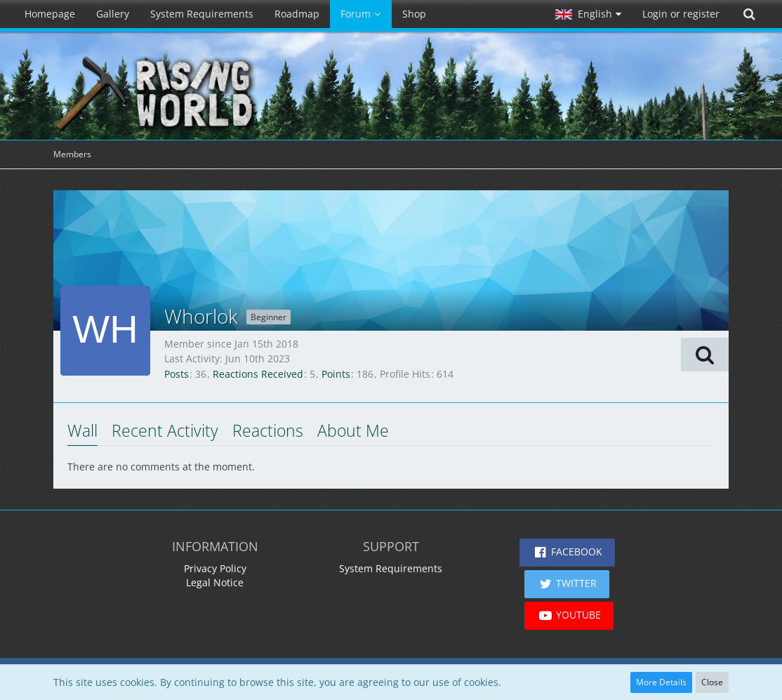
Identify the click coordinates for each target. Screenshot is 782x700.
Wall (82, 430)
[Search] (749, 14)
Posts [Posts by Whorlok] (177, 374)
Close (712, 682)
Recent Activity (165, 430)
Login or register (681, 14)
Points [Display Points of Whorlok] (336, 374)
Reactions (268, 430)
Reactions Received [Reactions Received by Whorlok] (258, 374)
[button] (588, 14)
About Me (353, 430)
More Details (661, 682)
